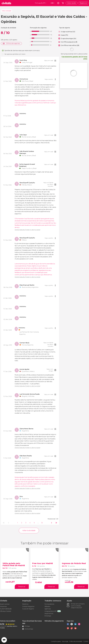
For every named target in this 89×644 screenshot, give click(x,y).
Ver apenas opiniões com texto (15, 54)
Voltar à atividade (6, 11)
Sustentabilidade (6, 609)
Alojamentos (49, 614)
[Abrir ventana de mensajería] (4, 640)
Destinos (25, 604)
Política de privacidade (76, 641)
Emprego (48, 616)
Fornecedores (49, 604)
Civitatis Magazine (28, 606)
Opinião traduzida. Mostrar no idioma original (27, 230)
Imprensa (3, 606)
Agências (48, 609)
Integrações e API (51, 611)
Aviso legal (65, 641)
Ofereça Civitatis (5, 611)
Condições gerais (56, 641)
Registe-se (83, 3)
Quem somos (5, 604)
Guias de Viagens (28, 609)
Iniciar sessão (72, 3)
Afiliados (47, 606)
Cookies (86, 641)
